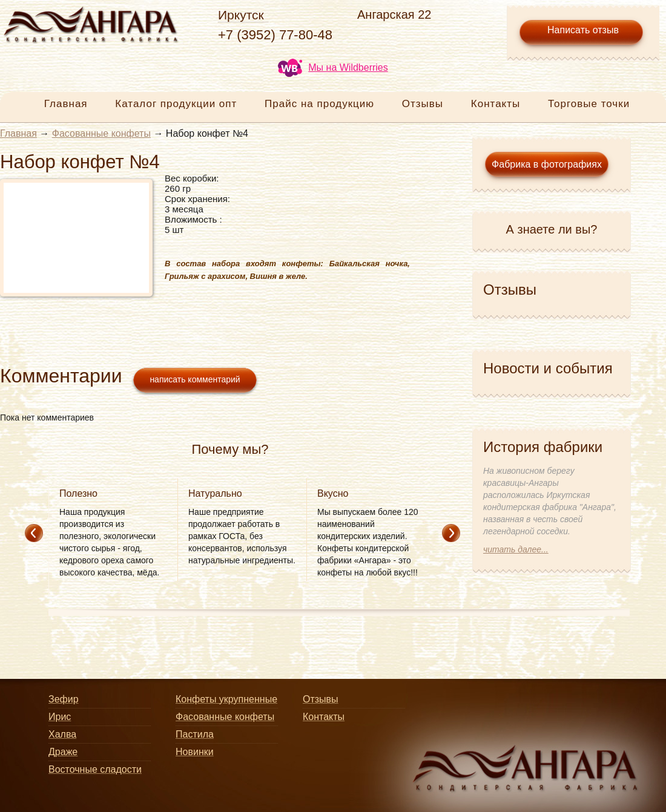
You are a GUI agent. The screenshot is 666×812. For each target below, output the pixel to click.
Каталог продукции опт (176, 104)
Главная (66, 104)
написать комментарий (195, 379)
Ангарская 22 (394, 15)
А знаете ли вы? (552, 229)
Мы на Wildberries (333, 68)
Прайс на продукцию (319, 104)
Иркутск (241, 15)
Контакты (496, 104)
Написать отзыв (583, 30)
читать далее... (516, 549)
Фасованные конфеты (101, 133)
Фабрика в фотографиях (547, 164)
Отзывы (423, 104)
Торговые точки (589, 104)
